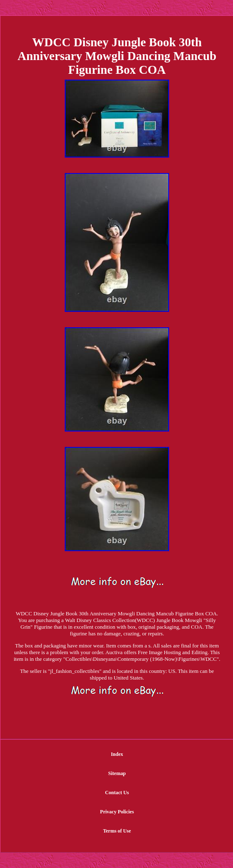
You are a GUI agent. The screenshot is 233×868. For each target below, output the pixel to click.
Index (117, 754)
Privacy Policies (117, 812)
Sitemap (117, 773)
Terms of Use (117, 831)
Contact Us (117, 793)
